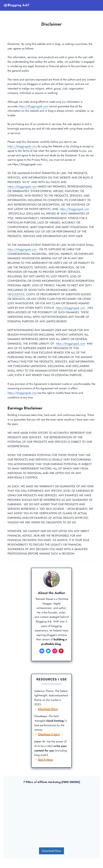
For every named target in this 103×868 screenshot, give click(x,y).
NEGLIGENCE (16, 294)
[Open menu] (97, 5)
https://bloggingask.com (34, 106)
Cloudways (41, 716)
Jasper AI (40, 741)
